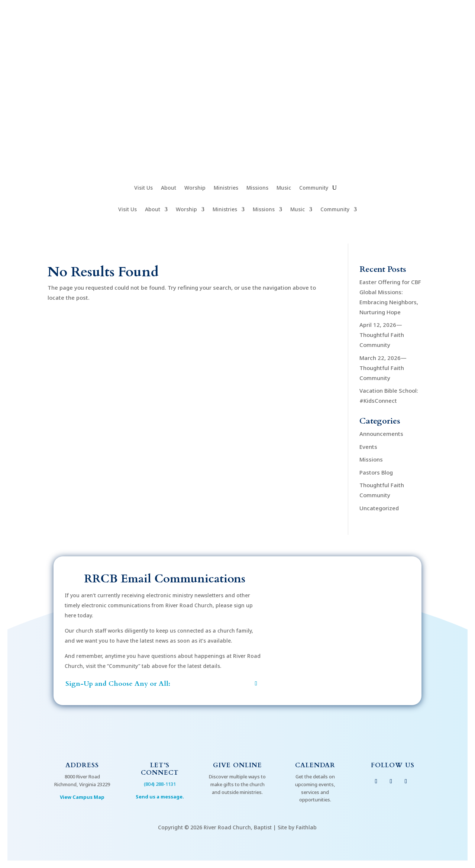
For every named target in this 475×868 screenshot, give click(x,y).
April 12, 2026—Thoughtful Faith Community (382, 335)
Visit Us (143, 188)
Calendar (315, 765)
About (169, 188)
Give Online (237, 765)
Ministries (226, 188)
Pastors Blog (376, 472)
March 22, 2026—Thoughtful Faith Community (383, 368)
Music (284, 188)
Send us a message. (160, 797)
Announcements (381, 434)
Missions (257, 188)
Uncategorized (379, 508)
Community (314, 188)
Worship (195, 188)
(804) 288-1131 (160, 784)
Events (368, 447)
